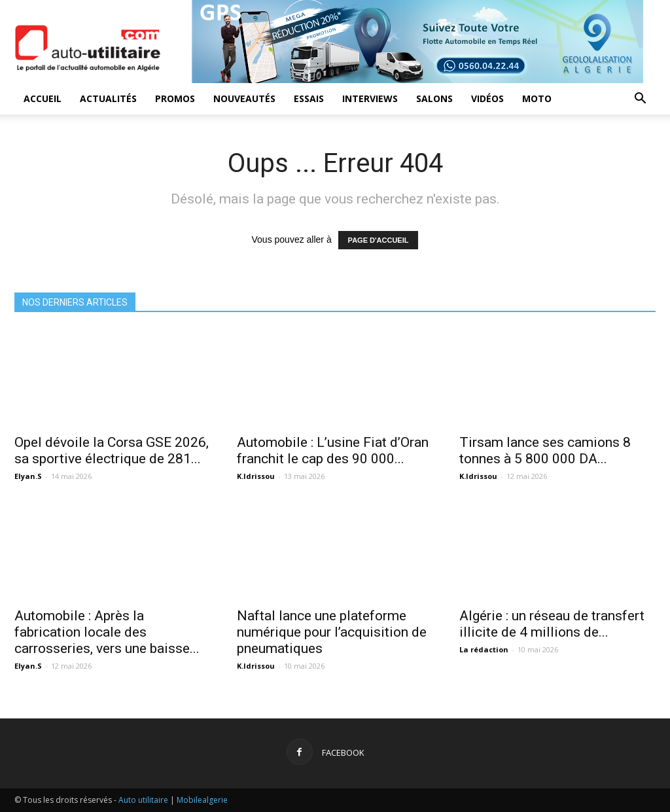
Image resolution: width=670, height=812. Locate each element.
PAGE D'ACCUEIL (379, 240)
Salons (434, 98)
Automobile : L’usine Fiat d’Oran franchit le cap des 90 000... (333, 450)
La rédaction (484, 649)
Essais (309, 98)
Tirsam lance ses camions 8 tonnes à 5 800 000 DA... (545, 450)
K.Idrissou (256, 476)
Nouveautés (244, 98)
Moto (537, 98)
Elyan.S (28, 476)
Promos (175, 98)
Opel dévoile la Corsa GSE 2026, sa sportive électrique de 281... (112, 450)
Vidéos (487, 98)
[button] (640, 100)
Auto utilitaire (143, 800)
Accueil (43, 98)
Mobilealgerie (202, 800)
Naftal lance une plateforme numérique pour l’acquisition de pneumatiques (332, 632)
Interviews (370, 98)
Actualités (108, 98)
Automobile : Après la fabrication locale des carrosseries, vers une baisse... (107, 632)
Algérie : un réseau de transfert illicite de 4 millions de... (552, 624)
